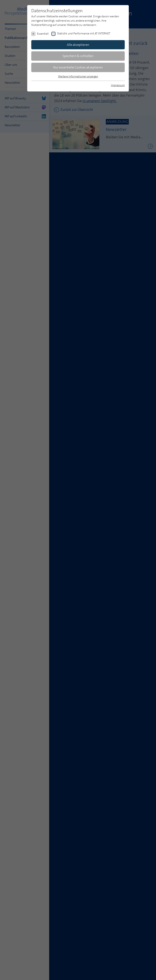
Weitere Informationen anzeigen (78, 76)
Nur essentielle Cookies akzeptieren (78, 67)
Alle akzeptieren (78, 45)
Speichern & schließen (78, 56)
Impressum (118, 85)
